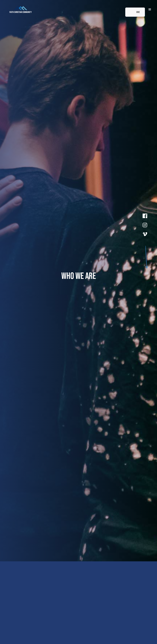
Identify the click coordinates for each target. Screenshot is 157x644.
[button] (150, 9)
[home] (38, 9)
